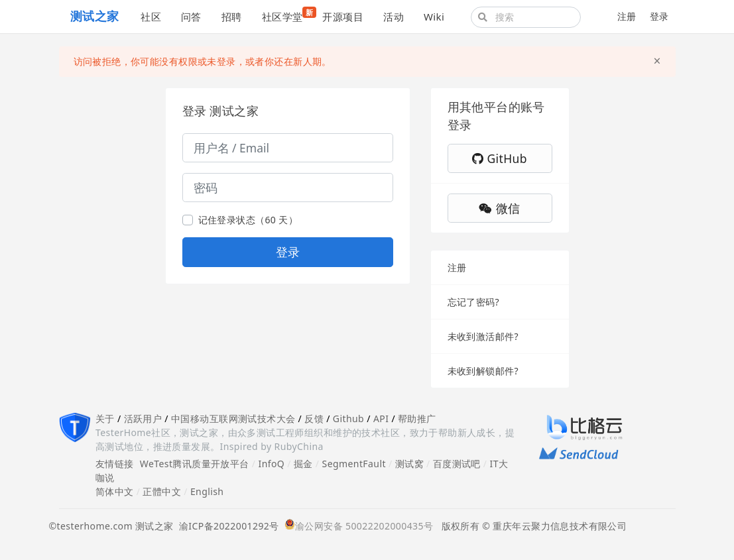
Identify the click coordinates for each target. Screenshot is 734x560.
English (207, 491)
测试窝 (409, 464)
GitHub (500, 158)
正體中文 (162, 491)
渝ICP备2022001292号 (226, 526)
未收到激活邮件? (483, 336)
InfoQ (271, 464)
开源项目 (343, 17)
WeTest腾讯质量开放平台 (195, 464)
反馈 (314, 419)
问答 (191, 17)
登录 (659, 16)
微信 (499, 208)
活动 (394, 17)
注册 (627, 16)
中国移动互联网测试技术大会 (233, 419)
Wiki (434, 17)
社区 (151, 17)
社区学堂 (287, 15)
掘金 (303, 464)
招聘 (232, 17)
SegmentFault (354, 464)
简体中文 (115, 491)
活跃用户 (143, 419)
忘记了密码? (474, 302)
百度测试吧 (457, 464)
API (381, 419)
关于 (105, 419)
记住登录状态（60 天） (248, 220)
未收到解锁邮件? (483, 371)
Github (348, 419)
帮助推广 (417, 419)
